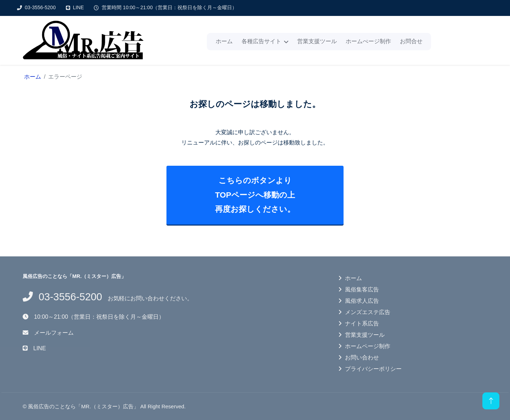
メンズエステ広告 (368, 312)
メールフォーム (54, 333)
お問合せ (411, 41)
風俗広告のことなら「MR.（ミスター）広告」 (83, 406)
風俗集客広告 (362, 290)
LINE (78, 7)
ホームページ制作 (368, 346)
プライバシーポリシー (373, 369)
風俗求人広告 (362, 301)
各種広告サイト (261, 41)
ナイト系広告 (362, 323)
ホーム (224, 41)
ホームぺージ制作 (368, 41)
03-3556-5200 (40, 7)
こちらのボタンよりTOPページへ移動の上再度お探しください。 (255, 195)
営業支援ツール (317, 41)
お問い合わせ (362, 357)
